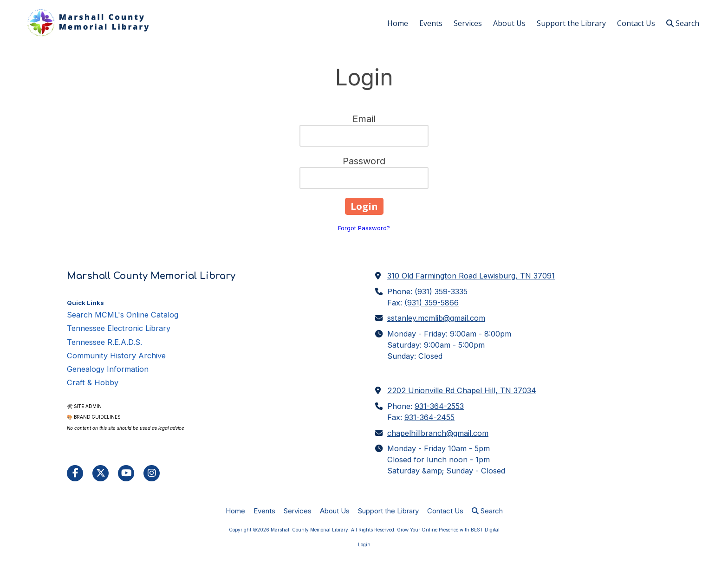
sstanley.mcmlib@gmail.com (436, 318)
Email (364, 119)
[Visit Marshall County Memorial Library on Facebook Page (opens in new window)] (75, 473)
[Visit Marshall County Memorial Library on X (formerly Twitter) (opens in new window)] (101, 473)
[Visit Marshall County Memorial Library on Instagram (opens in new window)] (152, 473)
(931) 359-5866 (432, 303)
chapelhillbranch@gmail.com (438, 433)
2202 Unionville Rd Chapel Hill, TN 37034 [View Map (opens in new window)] (462, 390)
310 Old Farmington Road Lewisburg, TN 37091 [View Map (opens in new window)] (471, 276)
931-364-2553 (439, 406)
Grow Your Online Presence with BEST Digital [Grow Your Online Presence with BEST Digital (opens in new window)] (448, 530)
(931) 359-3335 (441, 291)
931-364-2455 (429, 417)
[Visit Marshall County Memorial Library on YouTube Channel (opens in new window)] (126, 473)
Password (364, 161)
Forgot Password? (364, 228)
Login (364, 544)
